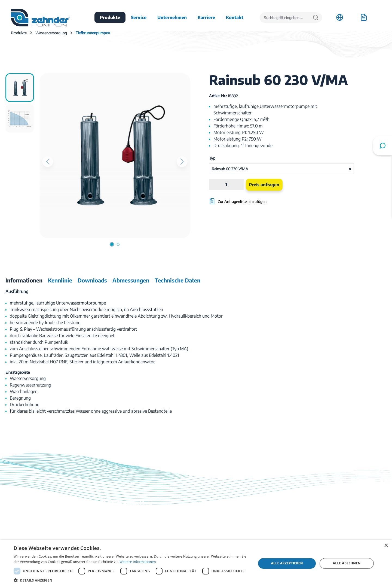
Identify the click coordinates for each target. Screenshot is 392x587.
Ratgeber (210, 539)
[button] (131, 580)
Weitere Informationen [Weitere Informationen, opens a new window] (138, 562)
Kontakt (209, 523)
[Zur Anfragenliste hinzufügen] (257, 199)
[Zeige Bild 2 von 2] (118, 244)
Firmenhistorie (313, 531)
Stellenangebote (315, 523)
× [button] (386, 546)
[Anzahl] (226, 184)
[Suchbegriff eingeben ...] (284, 18)
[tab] (24, 280)
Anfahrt (307, 516)
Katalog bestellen (218, 531)
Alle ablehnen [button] (347, 563)
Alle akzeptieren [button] (287, 563)
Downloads (212, 516)
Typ (212, 158)
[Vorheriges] (48, 162)
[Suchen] (316, 18)
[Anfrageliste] (364, 17)
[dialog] (196, 563)
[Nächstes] (182, 162)
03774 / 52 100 (117, 528)
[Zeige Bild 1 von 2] (112, 244)
